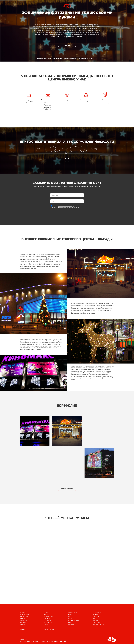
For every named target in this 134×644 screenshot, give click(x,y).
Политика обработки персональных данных (54, 641)
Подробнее (67, 45)
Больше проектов (67, 489)
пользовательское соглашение (65, 206)
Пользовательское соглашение (29, 641)
